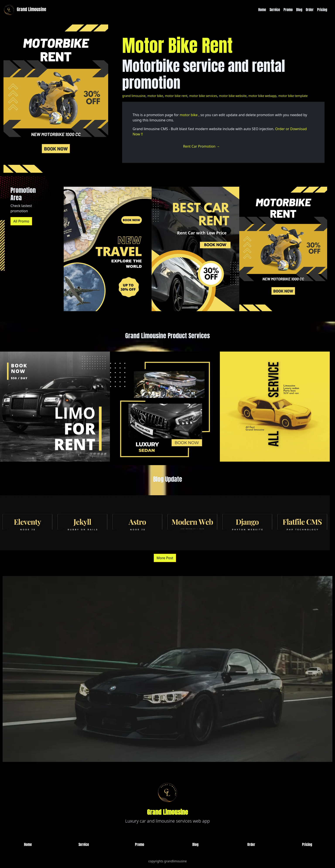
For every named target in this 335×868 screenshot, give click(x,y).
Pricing (322, 10)
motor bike (189, 115)
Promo (288, 10)
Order (310, 10)
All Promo (21, 221)
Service (275, 10)
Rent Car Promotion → (201, 146)
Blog (299, 10)
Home (262, 10)
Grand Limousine (24, 10)
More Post (165, 558)
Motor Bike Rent (177, 45)
